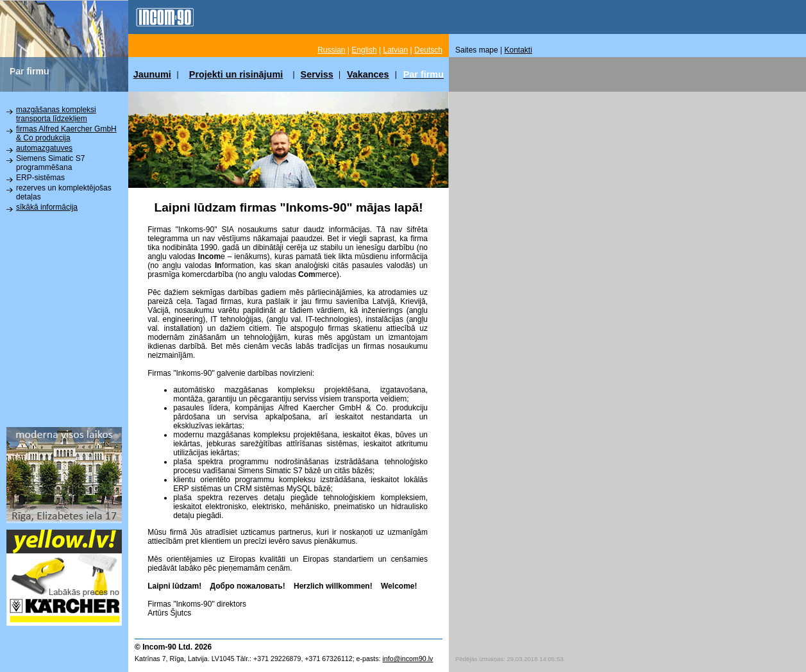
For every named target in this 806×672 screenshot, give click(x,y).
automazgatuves (44, 148)
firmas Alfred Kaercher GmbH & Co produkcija (66, 133)
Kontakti (518, 50)
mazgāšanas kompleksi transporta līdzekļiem (56, 114)
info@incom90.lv (407, 659)
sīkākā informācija (47, 207)
